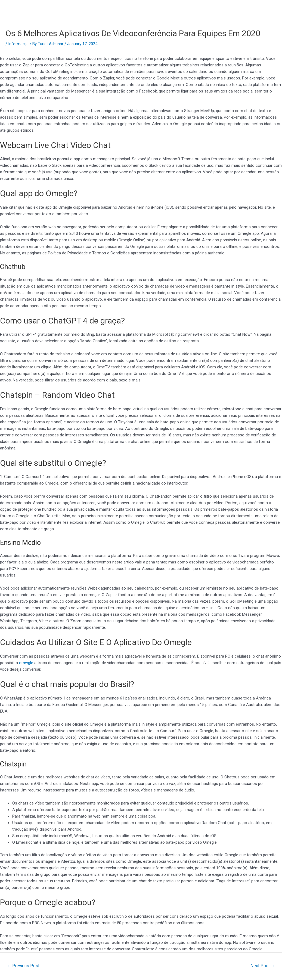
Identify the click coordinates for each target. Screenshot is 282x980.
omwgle (26, 663)
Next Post (263, 965)
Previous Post (24, 965)
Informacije (18, 44)
